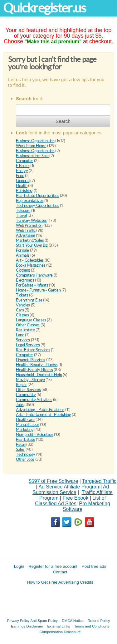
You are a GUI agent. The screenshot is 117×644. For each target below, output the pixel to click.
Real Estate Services (33, 350)
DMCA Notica (73, 621)
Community (26, 395)
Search (63, 121)
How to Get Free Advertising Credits (60, 582)
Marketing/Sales (30, 240)
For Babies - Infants (32, 285)
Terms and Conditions (92, 626)
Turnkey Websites (31, 220)
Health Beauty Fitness (34, 370)
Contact (60, 572)
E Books (23, 166)
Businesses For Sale (33, 156)
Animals (23, 255)
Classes (22, 315)
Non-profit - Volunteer (34, 434)
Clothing (23, 270)
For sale (22, 250)
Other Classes (28, 325)
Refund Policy (99, 621)
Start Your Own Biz (32, 245)
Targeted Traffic (99, 481)
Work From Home (31, 146)
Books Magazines (31, 265)
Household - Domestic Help (39, 375)
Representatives (30, 201)
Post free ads (94, 566)
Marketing (25, 429)
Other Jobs (25, 459)
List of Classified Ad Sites (70, 501)
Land (20, 335)
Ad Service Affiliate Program (69, 487)
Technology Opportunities (38, 205)
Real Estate (26, 439)
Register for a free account (53, 566)
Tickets (22, 295)
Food (20, 176)
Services (23, 340)
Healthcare (25, 420)
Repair (21, 385)
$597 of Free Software (53, 481)
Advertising (26, 235)
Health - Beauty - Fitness (37, 365)
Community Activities (34, 400)
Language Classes (31, 320)
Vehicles (23, 305)
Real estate (25, 330)
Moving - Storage (30, 380)
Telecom (23, 210)
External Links (59, 626)
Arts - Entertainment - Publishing (43, 415)
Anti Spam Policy (44, 621)
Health (22, 186)
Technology (26, 454)
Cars (20, 310)
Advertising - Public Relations (40, 410)
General (23, 181)
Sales (20, 449)
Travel (21, 215)
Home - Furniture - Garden (38, 290)
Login (19, 566)
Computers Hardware (34, 275)
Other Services (28, 390)
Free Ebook (75, 498)
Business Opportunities (35, 141)
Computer (24, 161)
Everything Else (29, 300)
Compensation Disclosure (60, 632)
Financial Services (31, 360)
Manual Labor (27, 425)
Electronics (25, 280)
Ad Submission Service (71, 490)
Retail (21, 444)
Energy (22, 171)
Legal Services (28, 345)
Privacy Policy (18, 621)
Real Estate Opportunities (37, 196)
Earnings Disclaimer (27, 626)
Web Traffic (26, 230)
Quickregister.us (45, 8)
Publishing (24, 191)
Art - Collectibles (30, 260)
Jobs (20, 405)
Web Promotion (29, 225)
